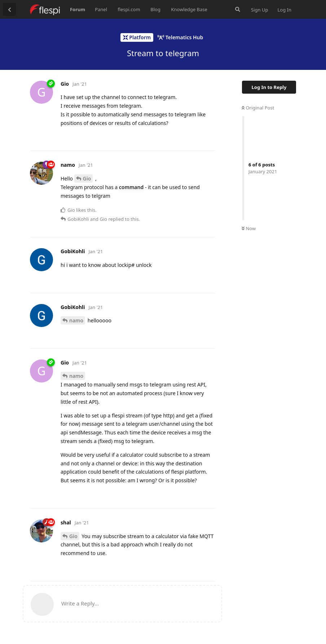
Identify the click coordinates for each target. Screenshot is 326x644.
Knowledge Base (189, 9)
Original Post (258, 108)
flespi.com (129, 9)
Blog (155, 9)
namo (76, 320)
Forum (78, 9)
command (131, 187)
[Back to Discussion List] (9, 9)
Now (249, 228)
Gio (87, 178)
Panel (101, 9)
